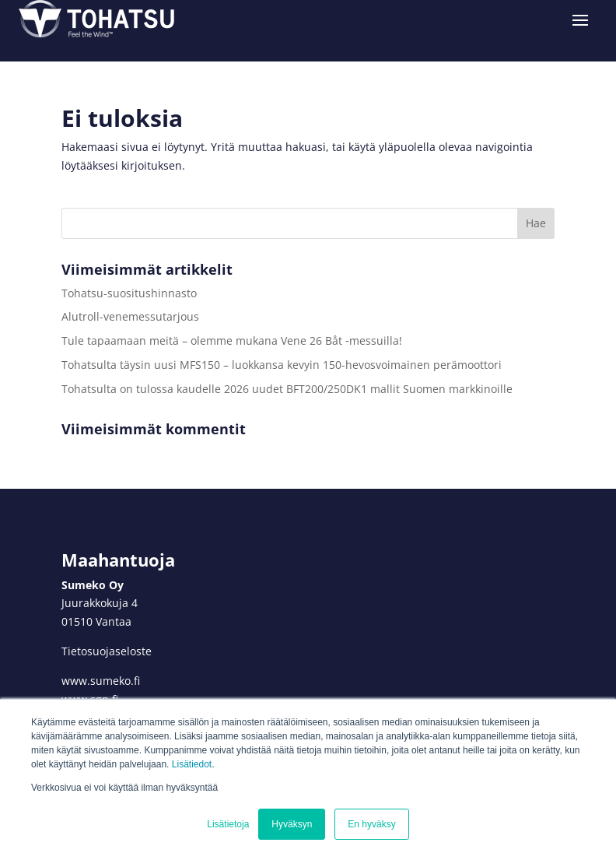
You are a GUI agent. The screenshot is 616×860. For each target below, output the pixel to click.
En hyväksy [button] (371, 824)
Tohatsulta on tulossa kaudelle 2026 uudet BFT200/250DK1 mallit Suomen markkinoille (287, 389)
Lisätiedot (192, 764)
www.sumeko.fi (101, 681)
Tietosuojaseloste (107, 651)
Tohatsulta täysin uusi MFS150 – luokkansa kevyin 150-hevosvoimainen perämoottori (282, 365)
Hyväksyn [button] (292, 824)
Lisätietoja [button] (228, 824)
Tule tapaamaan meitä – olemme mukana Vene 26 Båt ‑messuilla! (233, 340)
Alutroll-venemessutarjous (130, 316)
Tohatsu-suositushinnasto (129, 293)
